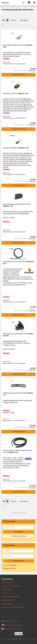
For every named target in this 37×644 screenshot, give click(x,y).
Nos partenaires (6, 604)
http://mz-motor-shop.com (12, 629)
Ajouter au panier (19, 75)
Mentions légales (7, 589)
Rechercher (19, 532)
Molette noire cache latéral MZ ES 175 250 (16, 334)
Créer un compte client (10, 565)
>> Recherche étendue (19, 536)
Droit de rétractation (8, 600)
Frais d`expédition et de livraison (11, 597)
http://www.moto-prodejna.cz (13, 625)
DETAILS (6, 59)
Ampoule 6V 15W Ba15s (10, 93)
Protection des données (9, 582)
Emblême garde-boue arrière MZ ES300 (15, 393)
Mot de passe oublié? (9, 568)
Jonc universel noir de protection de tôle (15, 262)
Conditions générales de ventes (11, 586)
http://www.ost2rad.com (12, 621)
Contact (4, 593)
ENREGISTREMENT (19, 561)
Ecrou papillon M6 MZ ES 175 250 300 (15, 45)
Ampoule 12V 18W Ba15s (11, 148)
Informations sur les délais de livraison (13, 607)
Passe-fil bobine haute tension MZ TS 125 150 (17, 204)
